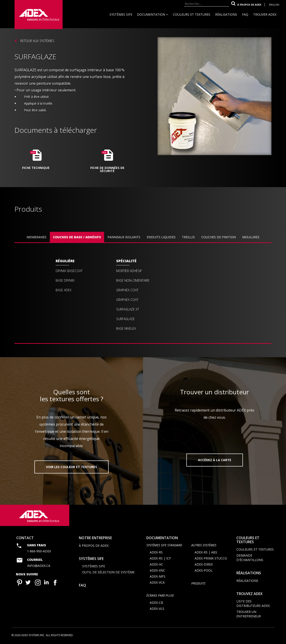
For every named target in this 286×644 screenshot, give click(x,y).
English (274, 5)
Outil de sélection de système (108, 572)
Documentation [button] (152, 14)
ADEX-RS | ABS (206, 552)
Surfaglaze (125, 319)
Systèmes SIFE (121, 14)
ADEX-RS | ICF (160, 558)
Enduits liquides (161, 237)
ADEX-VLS (157, 609)
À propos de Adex (249, 5)
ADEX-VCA (157, 582)
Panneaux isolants (124, 237)
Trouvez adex (249, 594)
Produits (198, 583)
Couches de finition (219, 237)
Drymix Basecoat (69, 271)
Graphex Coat (127, 290)
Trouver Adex (265, 14)
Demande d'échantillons (250, 558)
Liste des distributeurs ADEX (253, 603)
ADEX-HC (156, 564)
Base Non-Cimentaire (133, 281)
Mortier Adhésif (129, 271)
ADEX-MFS (158, 576)
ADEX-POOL (204, 570)
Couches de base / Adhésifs (77, 237)
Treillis (188, 237)
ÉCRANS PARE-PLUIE (160, 595)
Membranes (37, 237)
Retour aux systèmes (37, 41)
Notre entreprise (95, 538)
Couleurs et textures (192, 14)
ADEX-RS (156, 552)
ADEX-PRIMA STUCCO (211, 558)
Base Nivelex (126, 329)
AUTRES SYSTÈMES (204, 545)
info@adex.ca (39, 566)
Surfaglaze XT (128, 309)
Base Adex (64, 290)
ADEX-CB (156, 603)
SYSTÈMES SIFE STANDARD (164, 545)
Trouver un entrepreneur (249, 614)
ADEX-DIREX (204, 564)
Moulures (251, 237)
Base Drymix (65, 281)
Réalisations (226, 14)
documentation (162, 538)
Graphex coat (127, 300)
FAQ (245, 14)
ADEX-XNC (157, 570)
